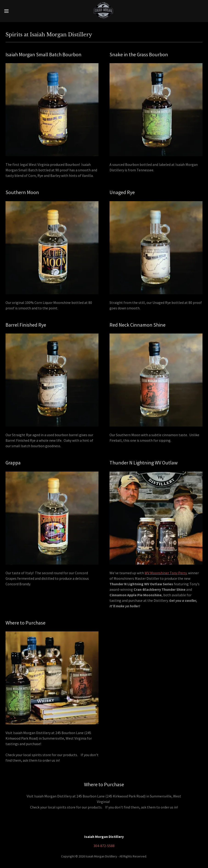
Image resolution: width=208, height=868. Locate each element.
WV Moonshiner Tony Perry (166, 573)
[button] (17, 11)
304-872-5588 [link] (104, 846)
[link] (104, 11)
